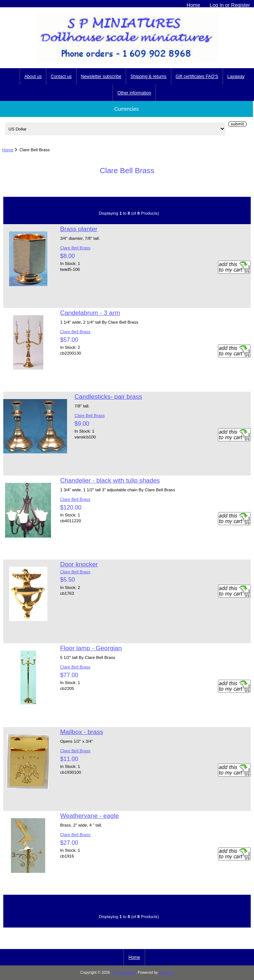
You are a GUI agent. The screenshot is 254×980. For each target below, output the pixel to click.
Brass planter (79, 229)
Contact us (61, 77)
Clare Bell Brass (75, 248)
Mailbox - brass (82, 732)
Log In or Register (230, 5)
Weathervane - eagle (89, 816)
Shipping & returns (149, 77)
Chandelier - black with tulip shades (110, 480)
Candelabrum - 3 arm (90, 313)
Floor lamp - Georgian (91, 648)
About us (33, 77)
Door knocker (79, 564)
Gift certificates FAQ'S (197, 77)
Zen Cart (166, 973)
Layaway (236, 77)
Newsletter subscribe (101, 77)
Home (193, 5)
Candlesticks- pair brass (108, 397)
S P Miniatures (124, 973)
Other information (134, 93)
